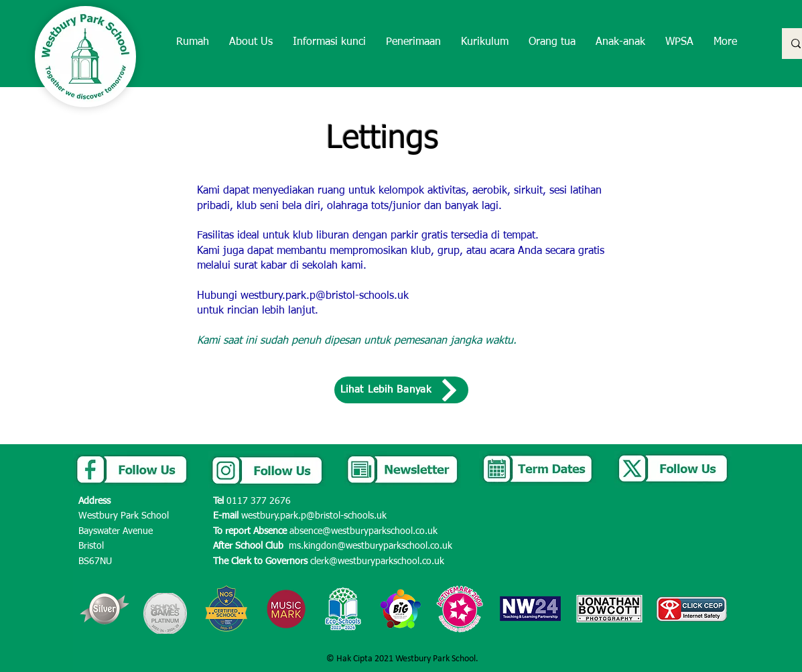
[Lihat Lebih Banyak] (401, 390)
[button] (251, 43)
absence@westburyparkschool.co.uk (363, 531)
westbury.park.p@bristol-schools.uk (325, 296)
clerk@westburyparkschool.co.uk (377, 561)
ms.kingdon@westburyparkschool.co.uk (371, 546)
